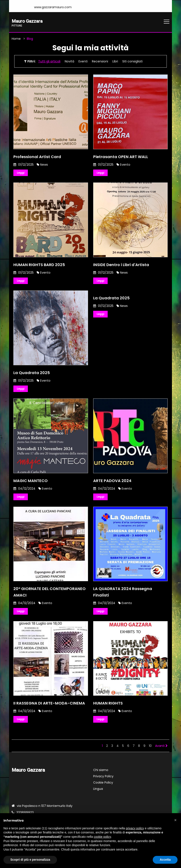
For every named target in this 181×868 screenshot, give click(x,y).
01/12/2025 (24, 165)
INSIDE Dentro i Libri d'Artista (121, 266)
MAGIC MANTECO (31, 483)
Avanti (161, 749)
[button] (175, 820)
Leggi (21, 173)
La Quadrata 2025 (32, 374)
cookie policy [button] (102, 837)
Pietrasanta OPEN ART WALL (121, 157)
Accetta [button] (165, 860)
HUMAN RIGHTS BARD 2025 (39, 266)
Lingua (98, 792)
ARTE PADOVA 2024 (112, 483)
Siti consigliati (132, 62)
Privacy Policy (103, 780)
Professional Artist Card (37, 157)
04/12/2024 (24, 491)
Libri (115, 62)
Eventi (83, 62)
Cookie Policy (103, 786)
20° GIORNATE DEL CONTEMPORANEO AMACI (50, 594)
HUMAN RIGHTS (108, 706)
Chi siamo (101, 774)
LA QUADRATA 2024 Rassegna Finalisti (123, 594)
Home (16, 39)
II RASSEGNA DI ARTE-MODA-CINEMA (49, 706)
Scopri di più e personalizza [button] (30, 860)
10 (150, 749)
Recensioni (100, 62)
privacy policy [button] (135, 828)
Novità (69, 62)
